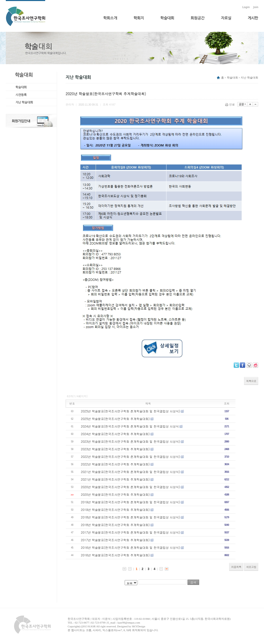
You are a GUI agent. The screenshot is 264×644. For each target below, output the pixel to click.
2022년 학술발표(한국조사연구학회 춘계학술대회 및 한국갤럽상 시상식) (131, 456)
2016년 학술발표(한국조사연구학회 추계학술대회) (115, 555)
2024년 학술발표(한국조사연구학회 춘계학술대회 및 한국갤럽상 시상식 (130, 426)
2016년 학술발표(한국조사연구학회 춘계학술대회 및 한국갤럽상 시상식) (131, 547)
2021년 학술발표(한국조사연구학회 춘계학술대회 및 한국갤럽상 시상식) (131, 472)
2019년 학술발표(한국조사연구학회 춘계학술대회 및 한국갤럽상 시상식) (131, 502)
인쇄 (230, 104)
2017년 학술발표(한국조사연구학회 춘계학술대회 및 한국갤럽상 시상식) (131, 532)
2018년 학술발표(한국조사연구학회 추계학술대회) (115, 525)
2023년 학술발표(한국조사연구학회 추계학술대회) (115, 449)
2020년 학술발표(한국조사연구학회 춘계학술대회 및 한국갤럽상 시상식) (131, 487)
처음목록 (236, 567)
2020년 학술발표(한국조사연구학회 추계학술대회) (115, 494)
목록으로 (251, 381)
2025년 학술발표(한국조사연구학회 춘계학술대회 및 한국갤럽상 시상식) (131, 411)
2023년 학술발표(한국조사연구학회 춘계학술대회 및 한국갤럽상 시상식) (131, 441)
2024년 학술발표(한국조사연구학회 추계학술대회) (115, 434)
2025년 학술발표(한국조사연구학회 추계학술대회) (115, 419)
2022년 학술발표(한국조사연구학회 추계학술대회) (115, 464)
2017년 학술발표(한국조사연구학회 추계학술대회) (115, 540)
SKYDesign (138, 626)
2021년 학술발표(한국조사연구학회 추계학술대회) (115, 479)
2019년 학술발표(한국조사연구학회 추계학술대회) (115, 510)
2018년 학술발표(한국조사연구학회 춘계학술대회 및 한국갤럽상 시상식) (131, 517)
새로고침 (251, 567)
